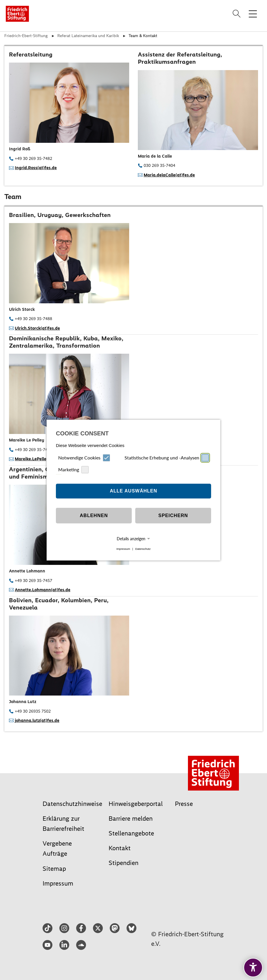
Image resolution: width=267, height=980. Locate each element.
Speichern (173, 515)
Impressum (123, 549)
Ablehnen (94, 515)
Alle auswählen (133, 491)
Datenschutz (143, 549)
